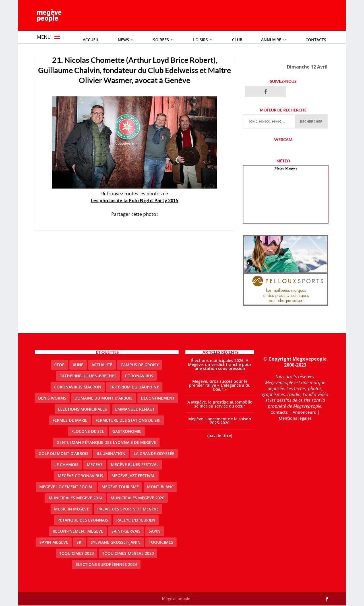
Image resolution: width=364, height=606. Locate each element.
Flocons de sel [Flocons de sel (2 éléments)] (88, 432)
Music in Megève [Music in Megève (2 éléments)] (72, 509)
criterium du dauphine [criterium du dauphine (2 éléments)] (134, 387)
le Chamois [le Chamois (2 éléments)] (66, 465)
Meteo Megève (286, 169)
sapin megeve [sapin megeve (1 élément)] (54, 542)
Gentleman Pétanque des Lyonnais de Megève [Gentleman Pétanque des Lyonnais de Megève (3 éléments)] (106, 443)
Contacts (279, 413)
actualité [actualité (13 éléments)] (102, 365)
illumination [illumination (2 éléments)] (111, 454)
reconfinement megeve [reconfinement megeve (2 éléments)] (78, 531)
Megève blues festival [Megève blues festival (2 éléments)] (135, 465)
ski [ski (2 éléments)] (79, 542)
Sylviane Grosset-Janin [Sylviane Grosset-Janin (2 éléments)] (116, 542)
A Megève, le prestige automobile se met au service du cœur (220, 404)
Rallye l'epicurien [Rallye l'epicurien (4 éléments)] (136, 520)
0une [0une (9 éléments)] (78, 365)
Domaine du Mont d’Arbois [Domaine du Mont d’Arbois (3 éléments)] (104, 398)
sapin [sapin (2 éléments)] (155, 531)
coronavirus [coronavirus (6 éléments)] (139, 376)
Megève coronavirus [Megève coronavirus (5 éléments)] (80, 476)
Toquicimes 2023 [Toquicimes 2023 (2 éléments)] (76, 554)
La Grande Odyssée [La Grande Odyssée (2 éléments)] (154, 454)
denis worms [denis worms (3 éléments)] (52, 398)
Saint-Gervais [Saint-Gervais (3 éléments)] (126, 531)
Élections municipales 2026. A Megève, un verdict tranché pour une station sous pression (220, 365)
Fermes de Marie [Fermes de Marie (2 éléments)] (70, 420)
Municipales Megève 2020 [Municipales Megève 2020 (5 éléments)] (137, 498)
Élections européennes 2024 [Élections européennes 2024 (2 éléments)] (106, 565)
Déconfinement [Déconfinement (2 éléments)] (158, 398)
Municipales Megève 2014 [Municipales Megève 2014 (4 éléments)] (76, 498)
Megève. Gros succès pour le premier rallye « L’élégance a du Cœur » (220, 385)
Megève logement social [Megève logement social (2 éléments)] (66, 487)
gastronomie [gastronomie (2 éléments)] (127, 432)
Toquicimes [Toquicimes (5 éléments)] (161, 542)
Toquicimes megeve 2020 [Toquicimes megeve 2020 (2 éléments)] (128, 554)
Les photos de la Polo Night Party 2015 (135, 201)
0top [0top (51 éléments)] (59, 365)
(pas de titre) (220, 436)
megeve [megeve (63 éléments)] (95, 465)
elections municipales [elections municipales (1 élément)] (82, 409)
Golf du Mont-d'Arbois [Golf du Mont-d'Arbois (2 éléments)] (64, 454)
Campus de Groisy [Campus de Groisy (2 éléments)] (140, 365)
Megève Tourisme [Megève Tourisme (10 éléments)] (120, 487)
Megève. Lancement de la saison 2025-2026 (220, 421)
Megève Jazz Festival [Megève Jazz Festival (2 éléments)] (133, 476)
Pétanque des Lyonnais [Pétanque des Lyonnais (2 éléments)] (83, 520)
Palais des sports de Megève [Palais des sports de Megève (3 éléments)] (128, 509)
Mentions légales (295, 418)
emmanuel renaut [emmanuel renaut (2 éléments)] (135, 409)
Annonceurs (304, 413)
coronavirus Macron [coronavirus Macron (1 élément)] (78, 387)
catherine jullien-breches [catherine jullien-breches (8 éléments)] (88, 376)
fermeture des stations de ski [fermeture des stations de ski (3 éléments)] (128, 420)
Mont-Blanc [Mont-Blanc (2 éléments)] (160, 487)
